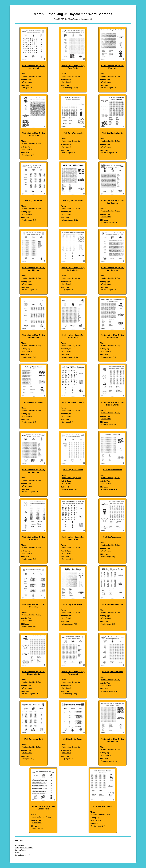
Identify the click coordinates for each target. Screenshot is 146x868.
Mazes (17, 853)
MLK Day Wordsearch (73, 133)
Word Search (27, 82)
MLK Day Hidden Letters (73, 402)
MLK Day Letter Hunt (34, 739)
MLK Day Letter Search (73, 739)
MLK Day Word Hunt (34, 200)
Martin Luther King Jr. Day (32, 76)
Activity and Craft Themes (24, 848)
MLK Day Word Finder (34, 402)
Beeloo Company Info (22, 855)
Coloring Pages (20, 850)
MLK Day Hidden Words (112, 133)
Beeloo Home (20, 845)
